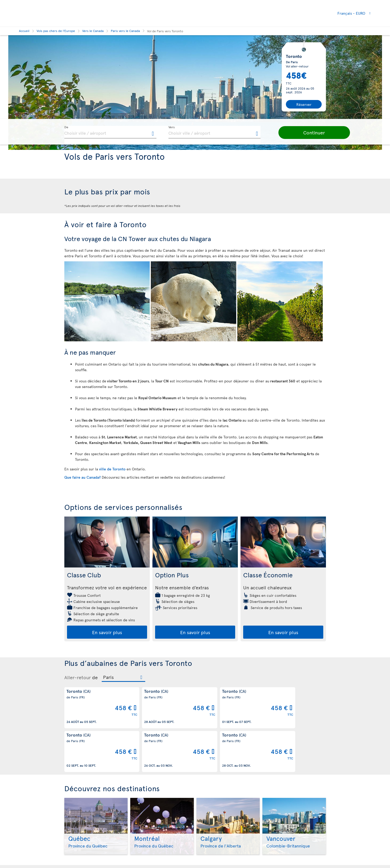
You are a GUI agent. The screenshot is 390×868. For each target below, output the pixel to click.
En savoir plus (107, 632)
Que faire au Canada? (83, 477)
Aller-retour (78, 677)
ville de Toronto (113, 469)
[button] (310, 133)
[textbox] (110, 132)
